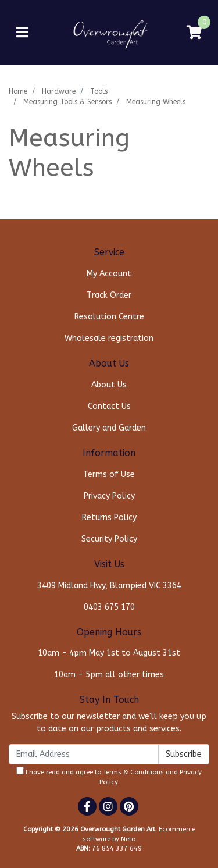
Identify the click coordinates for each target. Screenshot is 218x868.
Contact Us (109, 406)
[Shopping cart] (194, 33)
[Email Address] (84, 754)
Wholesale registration (109, 338)
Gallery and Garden (109, 428)
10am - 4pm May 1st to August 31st (109, 653)
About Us (109, 385)
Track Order (109, 295)
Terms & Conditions (133, 772)
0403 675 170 (109, 607)
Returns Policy (109, 517)
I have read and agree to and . (109, 776)
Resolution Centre (109, 317)
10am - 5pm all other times (109, 675)
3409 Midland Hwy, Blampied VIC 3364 (109, 586)
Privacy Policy (109, 496)
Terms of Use (109, 474)
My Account (109, 274)
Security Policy (109, 539)
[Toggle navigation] (22, 33)
